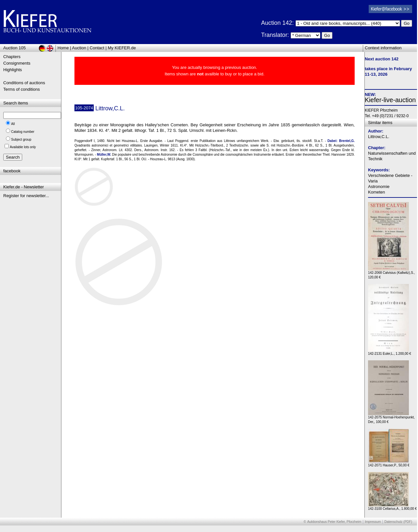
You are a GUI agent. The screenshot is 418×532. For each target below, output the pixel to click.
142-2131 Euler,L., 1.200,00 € (390, 352)
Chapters (12, 57)
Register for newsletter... (26, 196)
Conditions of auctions (24, 83)
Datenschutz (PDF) (398, 522)
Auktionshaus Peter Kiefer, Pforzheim (334, 522)
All (13, 124)
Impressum (373, 522)
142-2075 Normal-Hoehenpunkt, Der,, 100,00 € (391, 418)
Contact (97, 48)
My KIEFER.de (122, 48)
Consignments (17, 63)
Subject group (21, 140)
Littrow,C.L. (379, 137)
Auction (79, 48)
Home (63, 48)
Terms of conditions (22, 89)
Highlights (13, 70)
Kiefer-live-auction (390, 100)
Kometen (377, 192)
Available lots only (23, 147)
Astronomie (379, 187)
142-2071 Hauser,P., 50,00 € (389, 464)
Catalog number (23, 132)
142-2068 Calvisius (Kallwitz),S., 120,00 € (391, 273)
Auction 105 (15, 48)
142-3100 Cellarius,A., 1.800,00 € (392, 507)
